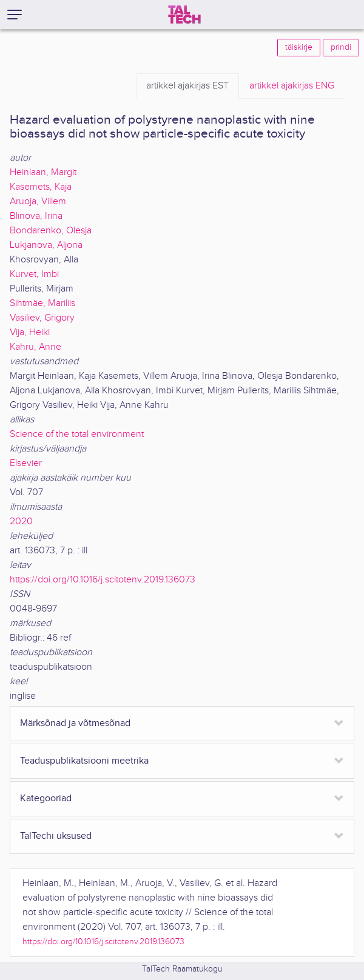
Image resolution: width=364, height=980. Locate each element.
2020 (21, 522)
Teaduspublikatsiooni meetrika (84, 761)
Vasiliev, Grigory (42, 318)
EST (187, 86)
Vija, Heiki (30, 332)
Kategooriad (46, 798)
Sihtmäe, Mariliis (42, 303)
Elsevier (26, 463)
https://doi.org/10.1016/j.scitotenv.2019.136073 (103, 580)
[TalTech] (184, 15)
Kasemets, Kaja (41, 187)
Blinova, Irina (36, 216)
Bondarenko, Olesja (51, 231)
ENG (292, 86)
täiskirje (299, 47)
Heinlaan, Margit (43, 172)
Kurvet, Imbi (34, 274)
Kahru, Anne (35, 347)
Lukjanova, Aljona (46, 245)
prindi (341, 47)
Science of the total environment (77, 434)
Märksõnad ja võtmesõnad (75, 723)
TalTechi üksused (56, 836)
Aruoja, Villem (38, 202)
